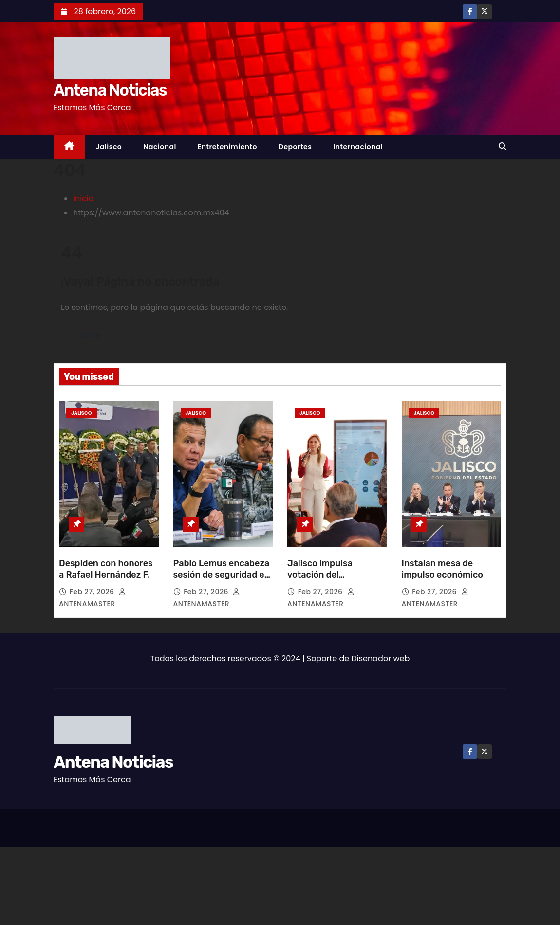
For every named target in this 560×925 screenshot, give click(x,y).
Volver (91, 335)
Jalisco (109, 147)
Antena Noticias (110, 90)
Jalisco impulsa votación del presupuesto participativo (320, 581)
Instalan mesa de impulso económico (444, 569)
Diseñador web (381, 659)
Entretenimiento (227, 147)
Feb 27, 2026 (93, 592)
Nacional (160, 147)
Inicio (83, 199)
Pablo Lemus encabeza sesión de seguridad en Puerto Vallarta (222, 575)
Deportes (295, 147)
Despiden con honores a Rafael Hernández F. (106, 569)
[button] (503, 146)
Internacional (358, 147)
